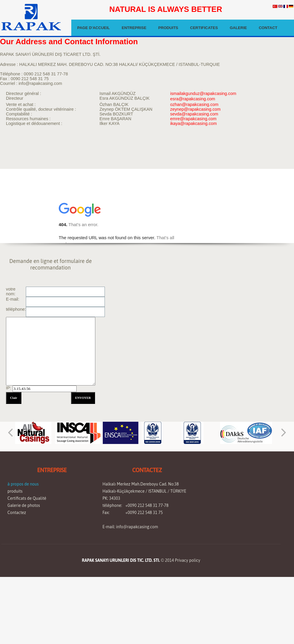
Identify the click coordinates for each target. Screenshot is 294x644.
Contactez (17, 526)
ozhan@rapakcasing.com (194, 104)
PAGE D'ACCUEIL (94, 28)
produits (15, 505)
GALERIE (238, 28)
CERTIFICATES (204, 28)
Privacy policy (188, 574)
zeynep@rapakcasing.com (195, 109)
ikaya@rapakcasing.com (193, 123)
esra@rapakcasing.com (193, 99)
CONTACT (268, 28)
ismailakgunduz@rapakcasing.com (203, 93)
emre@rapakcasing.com (193, 119)
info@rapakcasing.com (137, 540)
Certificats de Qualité (27, 512)
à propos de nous (23, 497)
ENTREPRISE (134, 28)
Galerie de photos (24, 519)
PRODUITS (168, 28)
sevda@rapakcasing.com (194, 114)
